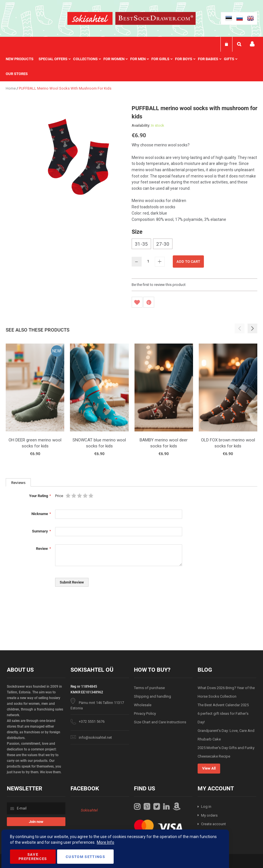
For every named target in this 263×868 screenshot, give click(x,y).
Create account (213, 824)
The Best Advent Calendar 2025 (223, 705)
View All (209, 768)
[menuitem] (22, 59)
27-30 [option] (163, 244)
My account (252, 44)
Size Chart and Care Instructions (160, 722)
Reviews (18, 483)
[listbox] (195, 245)
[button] (252, 328)
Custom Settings (85, 857)
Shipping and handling (152, 696)
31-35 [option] (141, 244)
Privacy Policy (145, 713)
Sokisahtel (89, 810)
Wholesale (143, 705)
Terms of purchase (149, 688)
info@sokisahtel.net (95, 737)
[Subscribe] (36, 822)
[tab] (18, 482)
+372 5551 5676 (92, 721)
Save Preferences (33, 857)
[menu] (131, 66)
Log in (206, 807)
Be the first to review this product (159, 285)
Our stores (17, 74)
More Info (106, 842)
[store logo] (90, 19)
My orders (209, 815)
